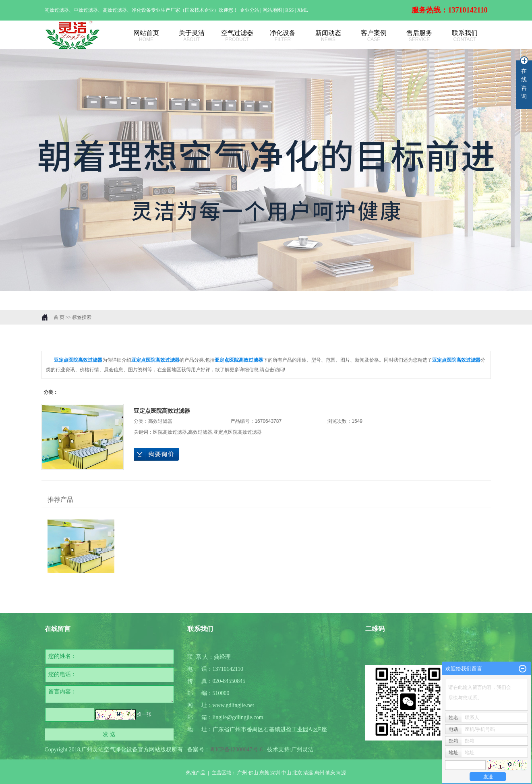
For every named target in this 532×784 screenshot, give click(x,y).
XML (303, 10)
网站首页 (146, 36)
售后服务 (419, 36)
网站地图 (273, 10)
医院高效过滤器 (170, 432)
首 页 (59, 317)
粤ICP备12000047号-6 (236, 750)
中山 (286, 773)
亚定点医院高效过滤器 (162, 411)
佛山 (253, 773)
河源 (341, 773)
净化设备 (283, 36)
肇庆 (330, 773)
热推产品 (196, 773)
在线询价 (156, 454)
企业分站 (250, 10)
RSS (289, 10)
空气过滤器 (237, 36)
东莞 (264, 773)
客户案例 (374, 36)
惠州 (319, 773)
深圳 (275, 773)
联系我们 (465, 36)
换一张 (144, 714)
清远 (308, 773)
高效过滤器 (160, 421)
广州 (242, 773)
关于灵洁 (192, 36)
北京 (297, 773)
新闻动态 (328, 36)
